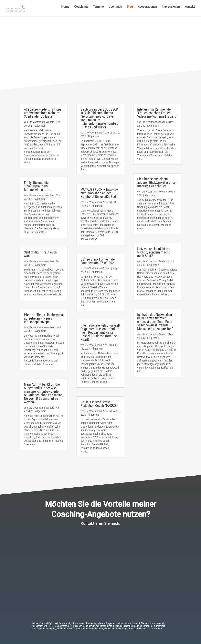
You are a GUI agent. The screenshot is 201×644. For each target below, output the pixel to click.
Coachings (81, 10)
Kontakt (190, 10)
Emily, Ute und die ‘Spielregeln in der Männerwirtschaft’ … (38, 186)
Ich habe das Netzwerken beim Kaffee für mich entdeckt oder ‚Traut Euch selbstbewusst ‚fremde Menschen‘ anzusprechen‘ (155, 322)
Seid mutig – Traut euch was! (40, 254)
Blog (130, 10)
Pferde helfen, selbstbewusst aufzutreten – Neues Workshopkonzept (44, 318)
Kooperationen (147, 10)
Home (65, 10)
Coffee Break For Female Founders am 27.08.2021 (98, 261)
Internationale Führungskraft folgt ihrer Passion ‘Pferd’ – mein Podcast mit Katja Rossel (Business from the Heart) (100, 332)
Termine (98, 10)
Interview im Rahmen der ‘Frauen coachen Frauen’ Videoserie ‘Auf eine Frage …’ (157, 113)
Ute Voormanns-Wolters (41, 122)
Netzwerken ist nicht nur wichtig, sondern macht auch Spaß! (154, 252)
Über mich (115, 10)
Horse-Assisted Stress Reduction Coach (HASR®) (99, 404)
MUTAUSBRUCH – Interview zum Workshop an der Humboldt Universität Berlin (100, 193)
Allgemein (41, 126)
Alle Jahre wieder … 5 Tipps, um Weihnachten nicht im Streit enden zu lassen (43, 113)
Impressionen (171, 10)
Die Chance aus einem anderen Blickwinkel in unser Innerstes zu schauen (157, 182)
